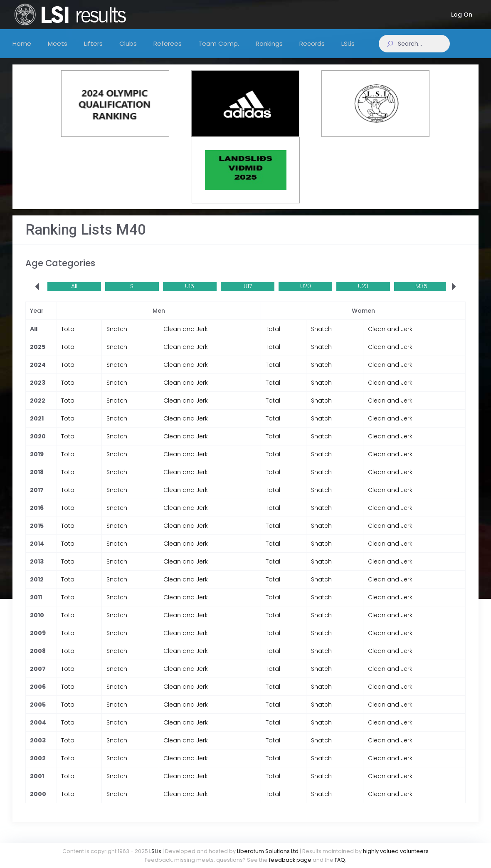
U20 (306, 294)
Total (68, 337)
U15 (190, 294)
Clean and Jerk (186, 337)
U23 (363, 294)
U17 (248, 294)
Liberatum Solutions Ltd (268, 851)
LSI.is (155, 851)
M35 (421, 294)
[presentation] (37, 295)
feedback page (290, 860)
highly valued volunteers (396, 851)
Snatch (117, 337)
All (74, 294)
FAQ (340, 860)
